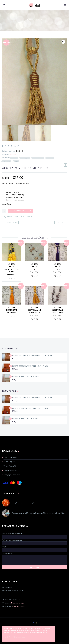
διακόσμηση (25, 158)
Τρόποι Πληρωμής (10, 462)
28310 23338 (18, 600)
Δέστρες (13, 155)
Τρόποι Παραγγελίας (11, 458)
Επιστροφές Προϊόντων (12, 475)
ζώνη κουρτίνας (38, 158)
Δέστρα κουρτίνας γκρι (35, 267)
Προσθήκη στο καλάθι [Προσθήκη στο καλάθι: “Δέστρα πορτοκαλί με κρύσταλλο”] (32, 320)
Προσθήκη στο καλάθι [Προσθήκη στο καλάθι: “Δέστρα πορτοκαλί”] (9, 317)
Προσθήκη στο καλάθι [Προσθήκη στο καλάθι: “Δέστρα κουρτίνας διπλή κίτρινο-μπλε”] (9, 279)
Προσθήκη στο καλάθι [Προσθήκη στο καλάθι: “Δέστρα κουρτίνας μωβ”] (55, 276)
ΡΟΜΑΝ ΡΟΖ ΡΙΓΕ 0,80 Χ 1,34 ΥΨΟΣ (26, 377)
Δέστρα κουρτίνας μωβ (58, 267)
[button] (63, 42)
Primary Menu (65, 5)
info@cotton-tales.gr (17, 603)
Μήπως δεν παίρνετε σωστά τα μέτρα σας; (25, 503)
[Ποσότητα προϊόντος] (4, 211)
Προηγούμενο (10, 223)
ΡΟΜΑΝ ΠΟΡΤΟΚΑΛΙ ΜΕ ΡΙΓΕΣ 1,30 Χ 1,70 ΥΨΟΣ (31, 366)
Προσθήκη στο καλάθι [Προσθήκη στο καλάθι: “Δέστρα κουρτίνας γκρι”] (32, 276)
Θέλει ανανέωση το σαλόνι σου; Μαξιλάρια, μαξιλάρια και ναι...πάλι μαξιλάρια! (38, 514)
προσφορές (7, 162)
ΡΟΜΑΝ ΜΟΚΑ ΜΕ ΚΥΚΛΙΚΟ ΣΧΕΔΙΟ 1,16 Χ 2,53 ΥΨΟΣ (33, 356)
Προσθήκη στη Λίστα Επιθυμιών (19, 217)
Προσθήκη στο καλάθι (21, 211)
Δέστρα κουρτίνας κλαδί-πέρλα (57, 310)
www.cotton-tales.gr (18, 607)
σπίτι (17, 162)
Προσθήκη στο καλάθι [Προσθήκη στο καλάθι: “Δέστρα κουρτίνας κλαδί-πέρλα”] (55, 320)
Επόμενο (61, 223)
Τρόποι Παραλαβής (10, 466)
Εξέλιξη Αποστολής (10, 471)
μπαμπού (50, 158)
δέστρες (14, 158)
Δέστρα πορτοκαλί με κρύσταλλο (34, 310)
